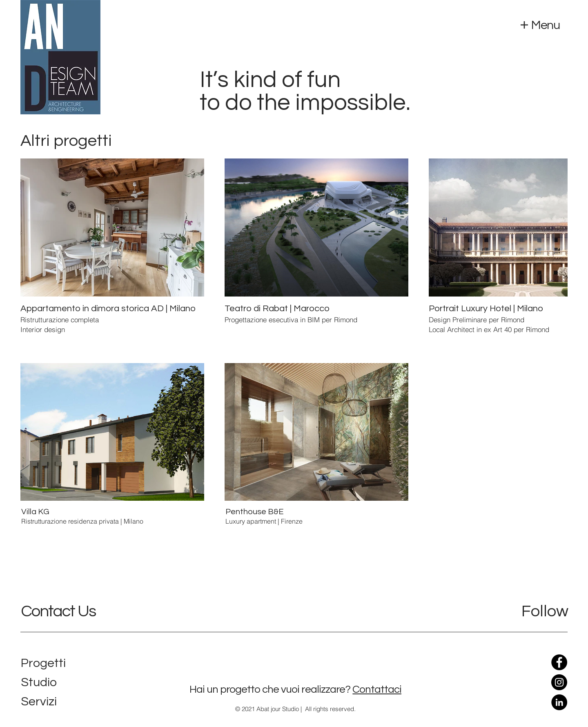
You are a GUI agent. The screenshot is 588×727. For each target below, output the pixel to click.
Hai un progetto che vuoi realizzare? (270, 689)
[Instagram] (559, 682)
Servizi (39, 701)
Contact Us (58, 611)
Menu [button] (545, 25)
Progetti (43, 663)
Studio (39, 682)
